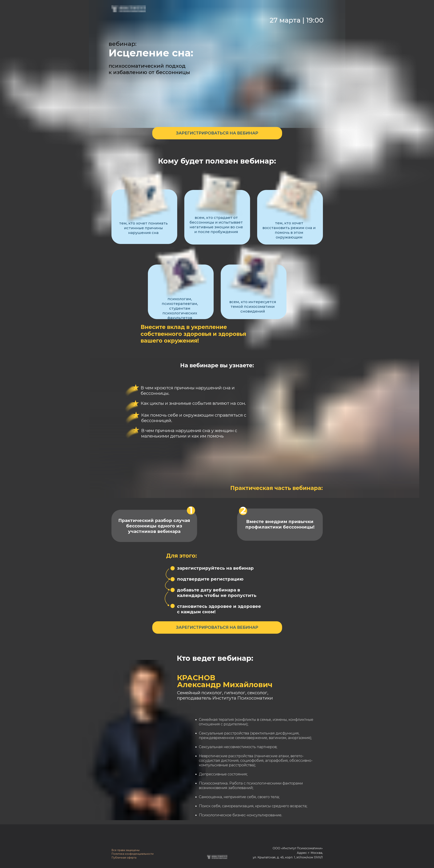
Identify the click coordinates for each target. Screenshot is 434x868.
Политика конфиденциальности (132, 854)
